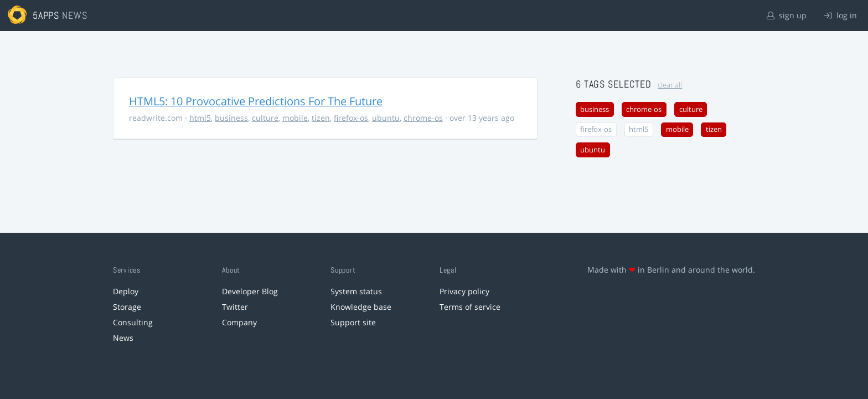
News (123, 338)
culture (265, 118)
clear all (670, 85)
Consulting (133, 322)
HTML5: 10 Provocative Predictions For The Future (256, 101)
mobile (295, 118)
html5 (200, 118)
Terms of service (470, 307)
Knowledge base (361, 307)
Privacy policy (464, 291)
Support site (353, 322)
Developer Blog (250, 291)
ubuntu (386, 118)
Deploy (126, 291)
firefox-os (351, 118)
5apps (46, 15)
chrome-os (423, 118)
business (231, 118)
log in (841, 15)
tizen (321, 118)
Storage (127, 307)
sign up (787, 15)
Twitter (235, 307)
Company (239, 322)
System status (356, 291)
